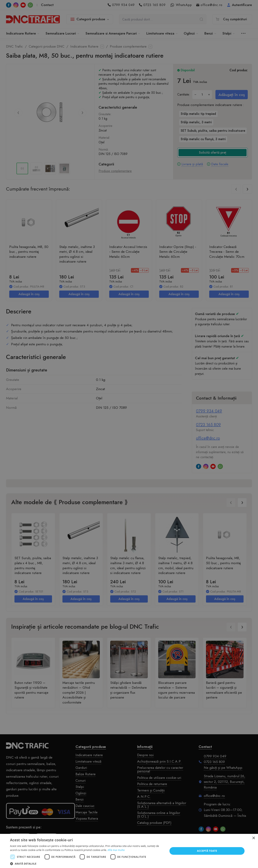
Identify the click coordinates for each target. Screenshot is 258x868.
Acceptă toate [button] (207, 851)
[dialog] (129, 434)
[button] (87, 863)
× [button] (253, 838)
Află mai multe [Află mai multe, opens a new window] (116, 850)
